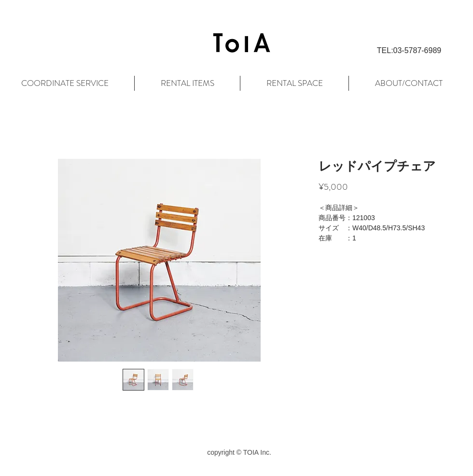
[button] (409, 51)
